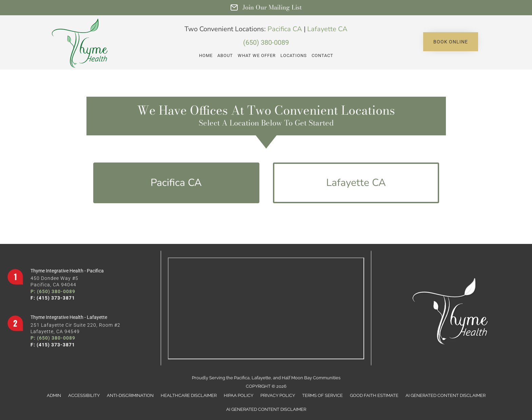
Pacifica (242, 378)
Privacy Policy (278, 395)
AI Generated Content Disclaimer (446, 395)
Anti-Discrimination (130, 395)
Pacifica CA (285, 29)
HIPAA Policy (239, 395)
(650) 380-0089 (266, 42)
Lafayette (261, 378)
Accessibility (84, 395)
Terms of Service (322, 395)
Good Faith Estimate (374, 395)
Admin (54, 395)
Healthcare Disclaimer (189, 395)
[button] (451, 42)
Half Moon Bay (297, 378)
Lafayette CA (327, 29)
